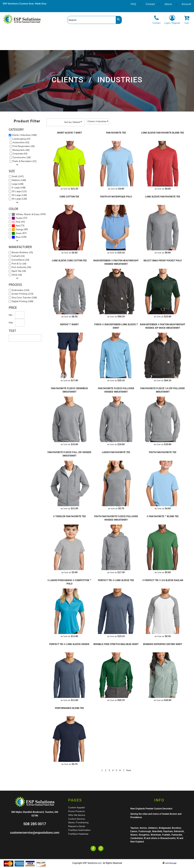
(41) (18, 222)
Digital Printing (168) (23, 301)
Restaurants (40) (21, 150)
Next (129, 770)
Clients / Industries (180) (24, 135)
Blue (18, 237)
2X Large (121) (19, 191)
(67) (19, 233)
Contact (150, 4)
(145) (19, 237)
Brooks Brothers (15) (22, 252)
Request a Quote (77, 826)
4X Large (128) (19, 199)
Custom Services (77, 819)
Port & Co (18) (19, 264)
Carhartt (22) (18, 256)
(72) (18, 226)
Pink (18, 222)
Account (186, 4)
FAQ (133, 4)
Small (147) (18, 176)
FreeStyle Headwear (78, 834)
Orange (19, 229)
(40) (20, 229)
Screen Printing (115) (23, 294)
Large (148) (18, 184)
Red (18, 226)
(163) (29, 214)
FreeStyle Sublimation (79, 830)
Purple (19, 218)
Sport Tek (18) (19, 271)
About (168, 4)
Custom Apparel (77, 808)
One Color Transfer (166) (24, 298)
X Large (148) (19, 188)
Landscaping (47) (22, 139)
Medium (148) (19, 180)
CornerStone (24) (20, 260)
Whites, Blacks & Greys (28, 214)
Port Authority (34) (21, 267)
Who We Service (77, 815)
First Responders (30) (24, 146)
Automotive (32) (21, 142)
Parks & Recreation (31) (25, 161)
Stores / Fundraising (78, 822)
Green (19, 233)
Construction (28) (22, 157)
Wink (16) (17, 275)
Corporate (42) (20, 154)
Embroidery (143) (21, 290)
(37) (20, 218)
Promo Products (77, 811)
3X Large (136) (19, 195)
